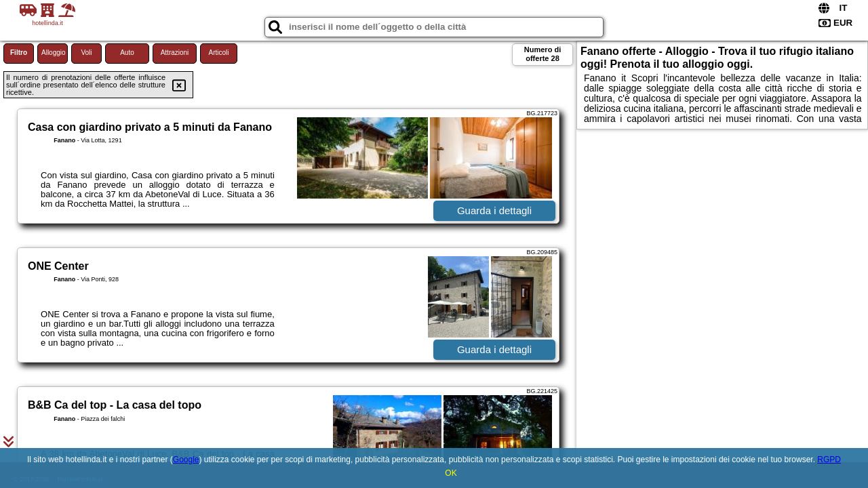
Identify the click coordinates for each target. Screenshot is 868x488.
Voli (86, 53)
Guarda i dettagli (494, 210)
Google (186, 460)
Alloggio (54, 53)
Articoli (218, 53)
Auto (127, 53)
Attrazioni (175, 53)
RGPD (829, 460)
